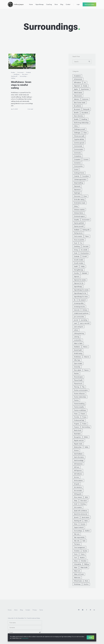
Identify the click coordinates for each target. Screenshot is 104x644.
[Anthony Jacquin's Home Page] (16, 4)
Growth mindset (79, 263)
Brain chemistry (78, 116)
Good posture (85, 253)
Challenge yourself (79, 129)
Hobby (83, 266)
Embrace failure (79, 213)
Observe (86, 357)
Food (75, 243)
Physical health (78, 380)
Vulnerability (77, 564)
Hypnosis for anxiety (80, 280)
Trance (83, 554)
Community (77, 153)
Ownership (77, 367)
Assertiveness (85, 89)
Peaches (76, 373)
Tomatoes (77, 551)
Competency (78, 156)
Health (76, 266)
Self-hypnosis (78, 470)
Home (31, 4)
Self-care (77, 467)
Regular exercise (79, 440)
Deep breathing (78, 183)
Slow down (25, 74)
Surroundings (23, 76)
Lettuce (76, 330)
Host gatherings (78, 270)
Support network (79, 527)
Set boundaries (78, 481)
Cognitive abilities (79, 139)
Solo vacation (78, 507)
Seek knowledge (79, 460)
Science (76, 450)
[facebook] (87, 610)
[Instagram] (83, 610)
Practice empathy (79, 407)
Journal (76, 320)
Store (56, 4)
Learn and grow (78, 327)
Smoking (83, 504)
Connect (86, 159)
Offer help (77, 360)
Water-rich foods (79, 574)
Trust (75, 557)
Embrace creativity (79, 210)
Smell (76, 504)
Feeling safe (86, 230)
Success (83, 524)
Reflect (86, 437)
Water (76, 567)
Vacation (82, 557)
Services (76, 477)
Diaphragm (77, 193)
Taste (84, 541)
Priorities (77, 417)
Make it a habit (78, 343)
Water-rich (77, 571)
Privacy (84, 417)
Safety (86, 447)
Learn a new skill (85, 323)
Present (83, 414)
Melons (85, 347)
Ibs (75, 300)
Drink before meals (80, 203)
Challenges (77, 133)
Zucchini (86, 584)
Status (86, 521)
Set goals (77, 484)
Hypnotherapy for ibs (80, 293)
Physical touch (78, 384)
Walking (13, 78)
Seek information (79, 457)
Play (83, 387)
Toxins (76, 554)
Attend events (78, 96)
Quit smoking (86, 427)
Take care (77, 534)
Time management (79, 547)
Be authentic (78, 106)
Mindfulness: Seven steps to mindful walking (21, 85)
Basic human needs (80, 103)
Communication (79, 149)
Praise (76, 414)
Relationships (78, 447)
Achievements (78, 79)
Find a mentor (78, 236)
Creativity (77, 176)
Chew (85, 133)
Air (85, 82)
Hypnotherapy (40, 4)
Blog (62, 4)
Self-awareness (78, 464)
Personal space (78, 377)
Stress (76, 524)
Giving (76, 250)
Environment (20, 72)
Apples (76, 89)
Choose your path (79, 136)
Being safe (86, 109)
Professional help (79, 420)
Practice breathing (79, 404)
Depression (77, 190)
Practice (76, 400)
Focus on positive (79, 240)
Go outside (84, 250)
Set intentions (78, 487)
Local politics (78, 340)
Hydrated (84, 273)
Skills (86, 497)
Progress (77, 424)
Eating (76, 206)
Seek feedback (78, 454)
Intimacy (85, 310)
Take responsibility (79, 537)
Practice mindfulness (80, 410)
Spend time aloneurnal (81, 514)
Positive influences (79, 394)
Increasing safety (79, 303)
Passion (86, 370)
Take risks (77, 541)
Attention (77, 99)
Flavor (87, 236)
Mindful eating (78, 353)
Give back (86, 246)
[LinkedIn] (94, 610)
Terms (41, 610)
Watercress (77, 578)
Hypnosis (77, 276)
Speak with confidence (80, 511)
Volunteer (84, 561)
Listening (76, 337)
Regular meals (78, 444)
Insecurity (77, 310)
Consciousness (78, 166)
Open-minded (78, 363)
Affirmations (77, 82)
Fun (81, 243)
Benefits (76, 113)
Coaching (49, 4)
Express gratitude (79, 223)
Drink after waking (79, 200)
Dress (85, 196)
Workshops (77, 584)
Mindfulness (17, 74)
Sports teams (85, 517)
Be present (77, 109)
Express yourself (79, 226)
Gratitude (28, 72)
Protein (84, 424)
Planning (76, 387)
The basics (77, 544)
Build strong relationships (81, 123)
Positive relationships (80, 397)
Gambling (77, 246)
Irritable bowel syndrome (81, 313)
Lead (75, 323)
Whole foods (78, 581)
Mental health (78, 350)
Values (76, 561)
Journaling (84, 320)
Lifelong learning (79, 333)
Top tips (85, 551)
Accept (90, 637)
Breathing (84, 119)
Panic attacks (78, 370)
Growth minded (78, 260)
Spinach (76, 517)
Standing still (14, 76)
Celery (76, 126)
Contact (68, 4)
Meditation (77, 347)
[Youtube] (79, 610)
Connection (77, 163)
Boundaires (85, 113)
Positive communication (81, 390)
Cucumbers (86, 176)
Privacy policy (25, 638)
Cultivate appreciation (80, 179)
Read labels (77, 434)
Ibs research (82, 300)
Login (78, 4)
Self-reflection (78, 474)
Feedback (77, 230)
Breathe (13, 72)
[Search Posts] (82, 62)
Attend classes (78, 93)
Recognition (77, 437)
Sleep (76, 501)
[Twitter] (90, 610)
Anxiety (85, 86)
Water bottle (84, 567)
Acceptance (77, 76)
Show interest (78, 497)
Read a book (78, 430)
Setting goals (78, 494)
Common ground (79, 143)
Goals (76, 253)
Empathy (76, 220)
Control (76, 169)
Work (86, 581)
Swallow (87, 531)
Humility (76, 273)
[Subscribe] (40, 632)
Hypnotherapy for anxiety (81, 290)
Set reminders (78, 491)
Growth (85, 256)
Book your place (89, 4)
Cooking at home (79, 173)
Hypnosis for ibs (79, 283)
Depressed (77, 186)
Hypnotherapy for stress (81, 297)
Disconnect (77, 196)
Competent (77, 159)
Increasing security (79, 307)
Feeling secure (78, 233)
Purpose (76, 427)
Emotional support (79, 216)
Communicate (78, 146)
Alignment (77, 86)
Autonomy (85, 99)
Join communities (79, 317)
